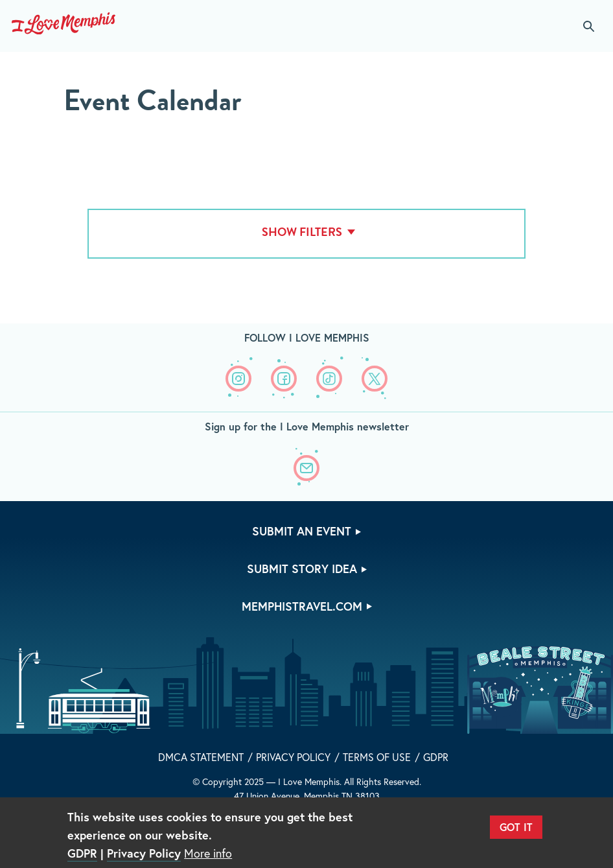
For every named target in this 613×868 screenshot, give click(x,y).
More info (208, 853)
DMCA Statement (201, 757)
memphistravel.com (302, 606)
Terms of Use (377, 757)
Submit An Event (302, 531)
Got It (516, 827)
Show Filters (302, 232)
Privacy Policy (293, 757)
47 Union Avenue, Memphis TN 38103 (307, 796)
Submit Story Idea (302, 569)
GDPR (436, 757)
